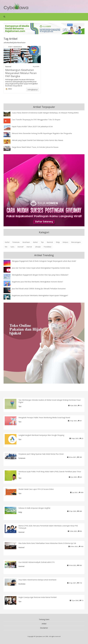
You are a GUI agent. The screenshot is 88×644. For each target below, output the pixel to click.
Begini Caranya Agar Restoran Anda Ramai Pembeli (37, 597)
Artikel (44, 624)
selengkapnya (33, 90)
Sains (12, 247)
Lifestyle (38, 247)
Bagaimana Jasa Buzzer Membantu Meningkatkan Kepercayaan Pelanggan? (40, 295)
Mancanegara (76, 242)
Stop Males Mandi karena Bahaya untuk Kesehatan (37, 580)
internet (29, 247)
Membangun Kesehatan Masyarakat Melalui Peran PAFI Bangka (21, 73)
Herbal (7, 242)
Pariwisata (16, 242)
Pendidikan (48, 247)
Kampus (65, 242)
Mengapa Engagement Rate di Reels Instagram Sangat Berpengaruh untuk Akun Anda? (44, 261)
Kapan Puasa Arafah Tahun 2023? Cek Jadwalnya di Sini (32, 126)
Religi (58, 242)
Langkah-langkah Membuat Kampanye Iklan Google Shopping (41, 435)
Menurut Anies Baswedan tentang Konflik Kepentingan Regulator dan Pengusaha (42, 133)
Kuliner (35, 242)
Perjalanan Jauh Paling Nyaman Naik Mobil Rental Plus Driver (41, 454)
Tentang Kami (44, 619)
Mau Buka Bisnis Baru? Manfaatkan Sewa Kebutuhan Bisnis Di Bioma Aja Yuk (47, 543)
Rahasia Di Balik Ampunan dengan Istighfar (34, 508)
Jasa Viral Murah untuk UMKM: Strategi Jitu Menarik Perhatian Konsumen (39, 289)
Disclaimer (44, 628)
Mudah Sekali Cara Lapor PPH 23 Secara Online (36, 489)
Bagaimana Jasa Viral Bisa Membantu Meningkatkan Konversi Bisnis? (37, 282)
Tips (42, 242)
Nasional (8, 67)
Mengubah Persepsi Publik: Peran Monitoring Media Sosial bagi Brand (44, 417)
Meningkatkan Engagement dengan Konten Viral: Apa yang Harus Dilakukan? (40, 275)
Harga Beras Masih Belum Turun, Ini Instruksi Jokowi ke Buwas (35, 147)
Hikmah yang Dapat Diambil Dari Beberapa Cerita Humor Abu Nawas (37, 140)
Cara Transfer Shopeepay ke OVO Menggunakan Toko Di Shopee (36, 120)
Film (6, 247)
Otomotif (20, 247)
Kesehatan (26, 242)
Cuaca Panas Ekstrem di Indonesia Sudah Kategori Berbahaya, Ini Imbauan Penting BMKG (45, 113)
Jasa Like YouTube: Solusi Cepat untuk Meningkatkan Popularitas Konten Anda (41, 268)
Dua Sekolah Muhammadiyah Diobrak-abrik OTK (36, 562)
